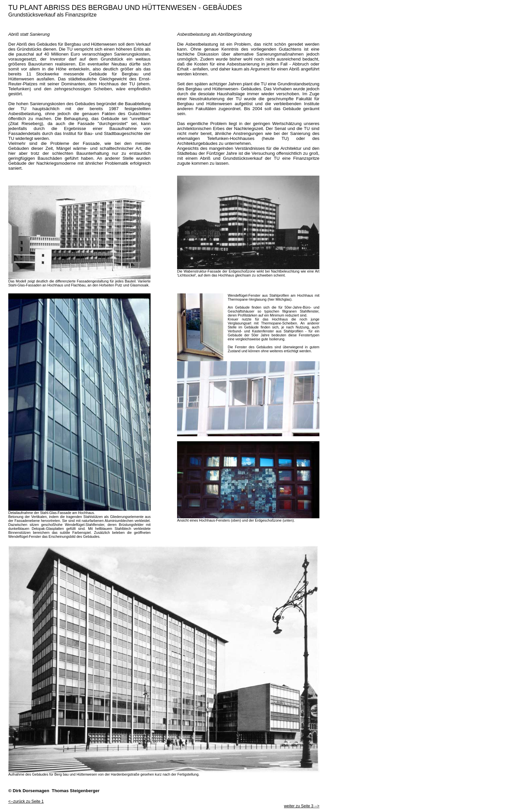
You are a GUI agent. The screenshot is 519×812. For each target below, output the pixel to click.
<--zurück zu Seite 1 (26, 801)
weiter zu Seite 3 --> (302, 806)
